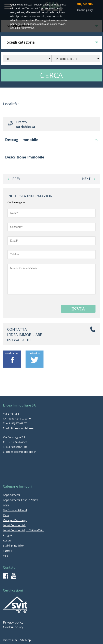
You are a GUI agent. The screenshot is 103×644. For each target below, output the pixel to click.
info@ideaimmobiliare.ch (21, 428)
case (6, 515)
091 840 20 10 (19, 340)
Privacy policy (13, 622)
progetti (8, 535)
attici (6, 505)
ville (6, 556)
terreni (8, 551)
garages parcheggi (15, 520)
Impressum (10, 640)
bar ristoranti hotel (15, 510)
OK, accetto (85, 4)
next (89, 179)
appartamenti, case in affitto (21, 500)
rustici (7, 540)
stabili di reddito (13, 546)
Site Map (25, 640)
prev (14, 179)
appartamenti (11, 495)
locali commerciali (14, 525)
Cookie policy (13, 627)
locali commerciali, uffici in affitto (23, 530)
